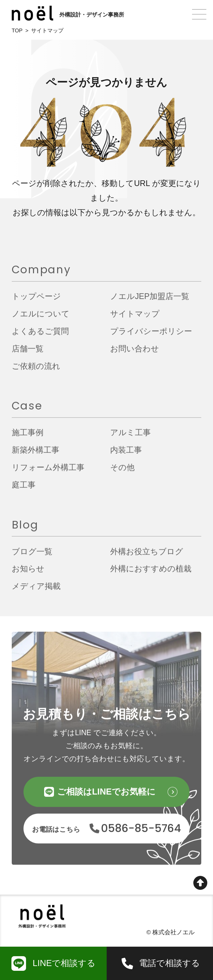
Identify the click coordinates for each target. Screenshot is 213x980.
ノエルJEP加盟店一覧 (150, 300)
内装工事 (126, 453)
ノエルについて (41, 317)
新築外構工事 (36, 453)
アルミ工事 (130, 436)
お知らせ (28, 572)
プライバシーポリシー (151, 334)
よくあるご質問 (40, 334)
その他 (122, 470)
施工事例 (28, 436)
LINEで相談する (64, 963)
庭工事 (24, 488)
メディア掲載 (36, 590)
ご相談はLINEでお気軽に (106, 795)
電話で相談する (170, 963)
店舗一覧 (28, 352)
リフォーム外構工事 (48, 470)
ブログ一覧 (32, 555)
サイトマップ (135, 317)
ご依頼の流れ (36, 369)
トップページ (36, 300)
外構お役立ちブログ (147, 555)
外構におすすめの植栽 (151, 572)
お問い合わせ (135, 352)
